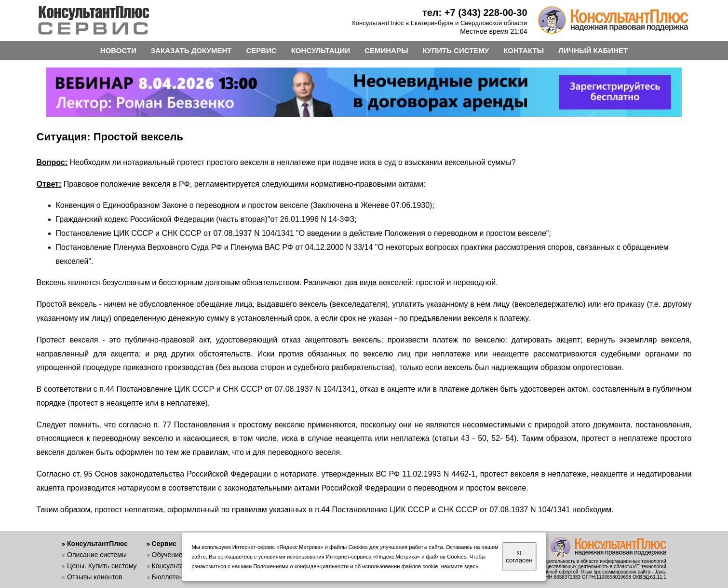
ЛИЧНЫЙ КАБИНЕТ (593, 50)
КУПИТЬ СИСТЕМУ (456, 50)
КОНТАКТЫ (524, 50)
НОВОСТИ (118, 50)
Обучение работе (179, 555)
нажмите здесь (460, 566)
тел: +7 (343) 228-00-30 (475, 13)
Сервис (164, 544)
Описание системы (97, 555)
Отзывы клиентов (94, 577)
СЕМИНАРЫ (386, 50)
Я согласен (519, 557)
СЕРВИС (261, 50)
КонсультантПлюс (97, 544)
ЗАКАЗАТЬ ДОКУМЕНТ (191, 50)
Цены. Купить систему (102, 566)
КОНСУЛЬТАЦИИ (321, 50)
